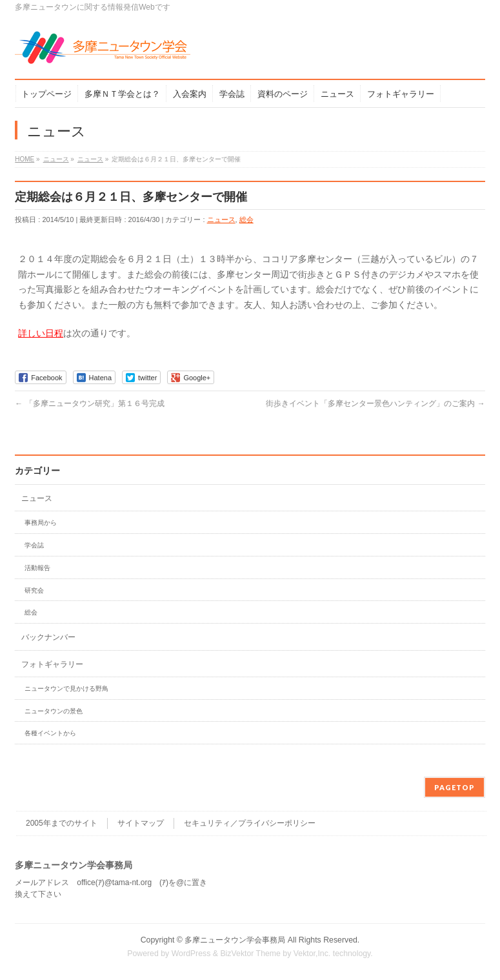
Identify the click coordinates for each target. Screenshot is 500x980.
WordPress (191, 954)
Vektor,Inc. (312, 954)
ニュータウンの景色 (54, 711)
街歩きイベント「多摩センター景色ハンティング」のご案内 (375, 403)
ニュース (221, 219)
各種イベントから (50, 733)
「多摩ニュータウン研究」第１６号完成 (89, 403)
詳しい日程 (41, 333)
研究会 (34, 590)
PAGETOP (455, 787)
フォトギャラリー (52, 664)
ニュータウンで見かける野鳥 (66, 689)
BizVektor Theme (250, 954)
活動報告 (37, 568)
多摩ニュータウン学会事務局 (235, 940)
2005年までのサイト (62, 823)
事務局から (41, 523)
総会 (246, 219)
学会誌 (34, 545)
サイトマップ (141, 823)
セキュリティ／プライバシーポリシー (250, 823)
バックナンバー (48, 637)
